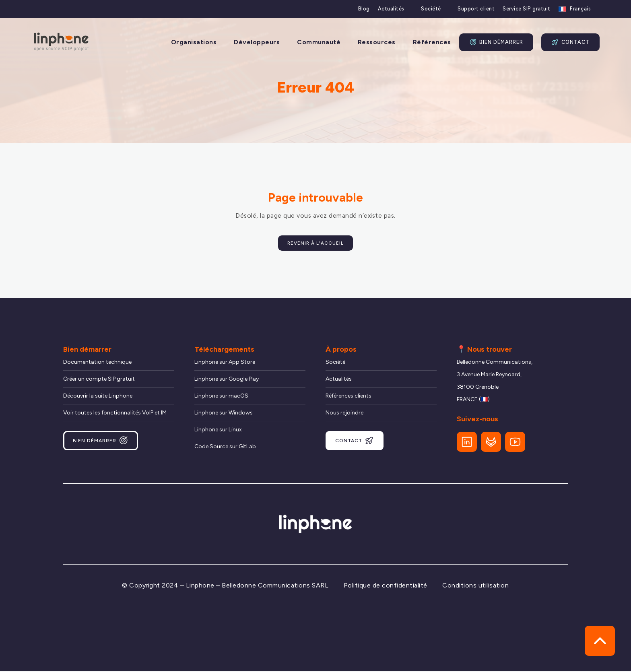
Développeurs (257, 42)
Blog (364, 9)
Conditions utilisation (475, 587)
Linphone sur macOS (221, 397)
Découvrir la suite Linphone (98, 397)
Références (432, 42)
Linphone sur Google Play (227, 380)
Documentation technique (97, 364)
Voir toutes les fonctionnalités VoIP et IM (115, 414)
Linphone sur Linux (218, 431)
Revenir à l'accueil (315, 244)
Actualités (391, 9)
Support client (476, 9)
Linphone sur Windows (224, 414)
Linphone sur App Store (225, 364)
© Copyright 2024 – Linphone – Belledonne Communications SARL (225, 587)
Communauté (319, 42)
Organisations (194, 42)
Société (431, 9)
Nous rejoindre (344, 414)
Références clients (348, 397)
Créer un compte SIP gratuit (99, 380)
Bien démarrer (496, 42)
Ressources (377, 42)
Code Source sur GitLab (225, 448)
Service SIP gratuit (527, 9)
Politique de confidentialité (386, 587)
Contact (570, 42)
